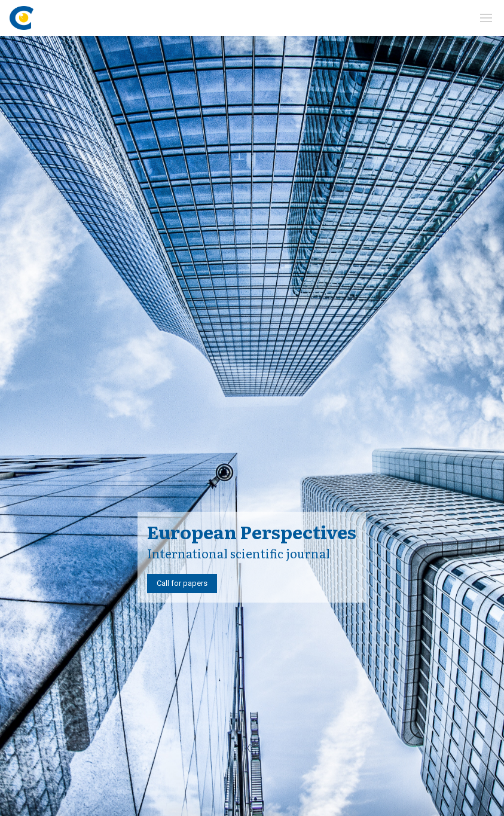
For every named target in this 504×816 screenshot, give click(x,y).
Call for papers (182, 583)
